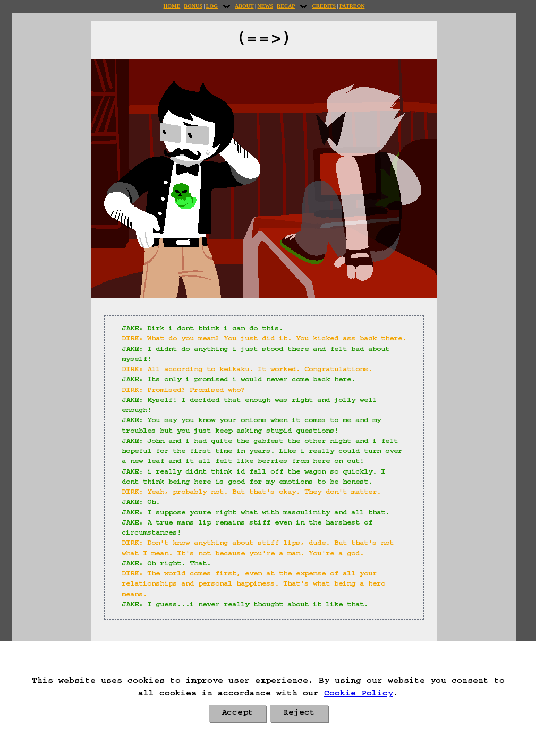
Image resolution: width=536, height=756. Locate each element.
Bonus (193, 6)
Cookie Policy (359, 694)
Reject (299, 714)
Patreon (352, 6)
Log (212, 6)
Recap (286, 6)
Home (172, 6)
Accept (237, 714)
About (244, 6)
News (265, 6)
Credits (324, 6)
